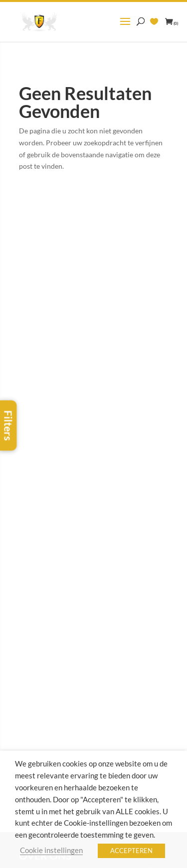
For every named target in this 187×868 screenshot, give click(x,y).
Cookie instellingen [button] (51, 850)
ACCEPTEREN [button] (131, 851)
